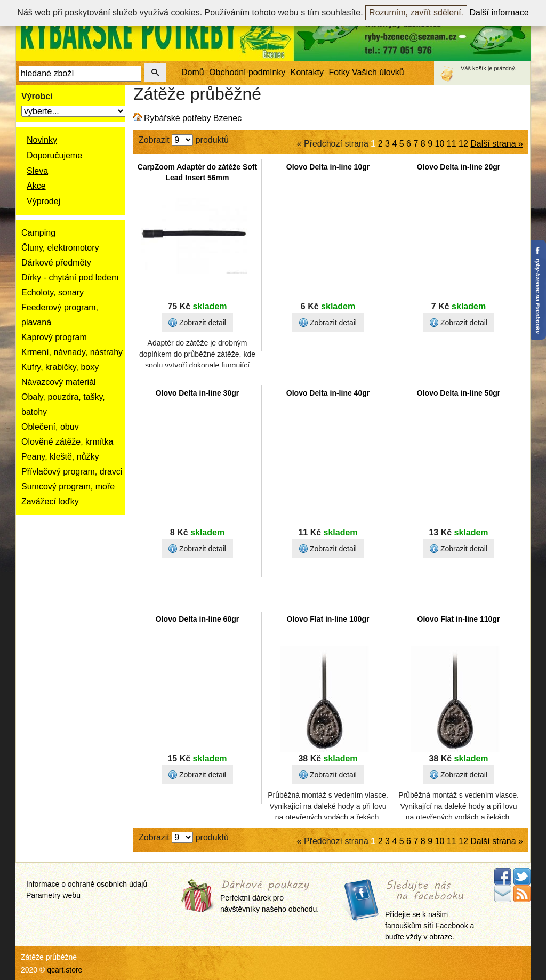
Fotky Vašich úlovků (367, 72)
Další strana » (497, 144)
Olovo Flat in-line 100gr (328, 619)
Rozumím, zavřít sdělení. (416, 13)
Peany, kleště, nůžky (60, 457)
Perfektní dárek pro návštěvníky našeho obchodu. (270, 897)
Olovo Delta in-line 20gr (459, 167)
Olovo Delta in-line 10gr (328, 167)
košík (479, 68)
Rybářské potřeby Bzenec (193, 118)
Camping (38, 233)
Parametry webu (53, 895)
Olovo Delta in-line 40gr (328, 393)
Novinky (42, 140)
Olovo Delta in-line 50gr (459, 393)
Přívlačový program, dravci (72, 472)
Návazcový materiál (59, 382)
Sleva (37, 171)
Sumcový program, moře (68, 487)
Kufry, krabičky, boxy (60, 367)
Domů (193, 72)
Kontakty (307, 72)
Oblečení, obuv (50, 427)
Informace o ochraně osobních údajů (87, 884)
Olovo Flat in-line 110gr (459, 619)
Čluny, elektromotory (60, 248)
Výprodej (43, 201)
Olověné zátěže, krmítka (67, 442)
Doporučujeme (54, 155)
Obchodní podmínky (247, 72)
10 (440, 144)
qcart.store (65, 970)
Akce (36, 186)
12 (463, 144)
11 (452, 144)
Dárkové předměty (56, 263)
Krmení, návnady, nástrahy (72, 352)
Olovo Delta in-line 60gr (197, 619)
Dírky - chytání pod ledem (70, 278)
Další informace (499, 13)
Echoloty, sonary (53, 292)
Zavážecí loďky (50, 501)
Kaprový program (54, 337)
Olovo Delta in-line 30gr (197, 393)
